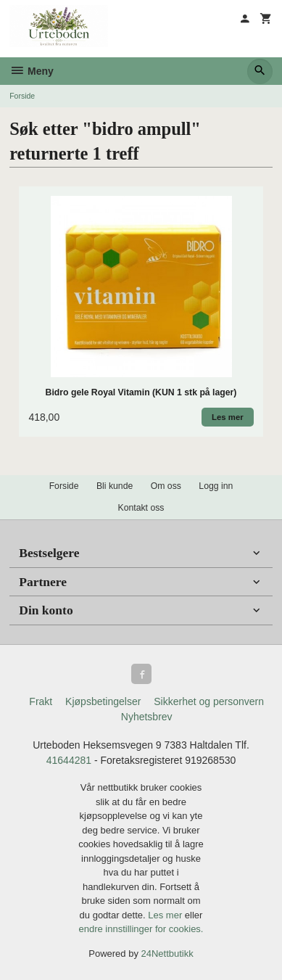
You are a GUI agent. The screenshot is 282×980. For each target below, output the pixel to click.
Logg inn (216, 486)
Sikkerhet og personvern (209, 701)
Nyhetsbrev (147, 717)
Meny (32, 71)
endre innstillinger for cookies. (141, 929)
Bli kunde (115, 486)
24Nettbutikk (167, 954)
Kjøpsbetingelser (103, 701)
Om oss (166, 486)
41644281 (69, 760)
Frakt (41, 701)
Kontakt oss (141, 508)
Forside (22, 96)
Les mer (166, 915)
